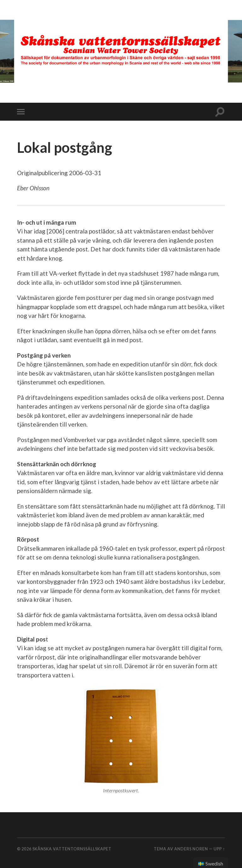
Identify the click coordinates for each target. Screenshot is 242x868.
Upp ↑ (219, 849)
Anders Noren (191, 849)
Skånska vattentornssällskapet (72, 849)
